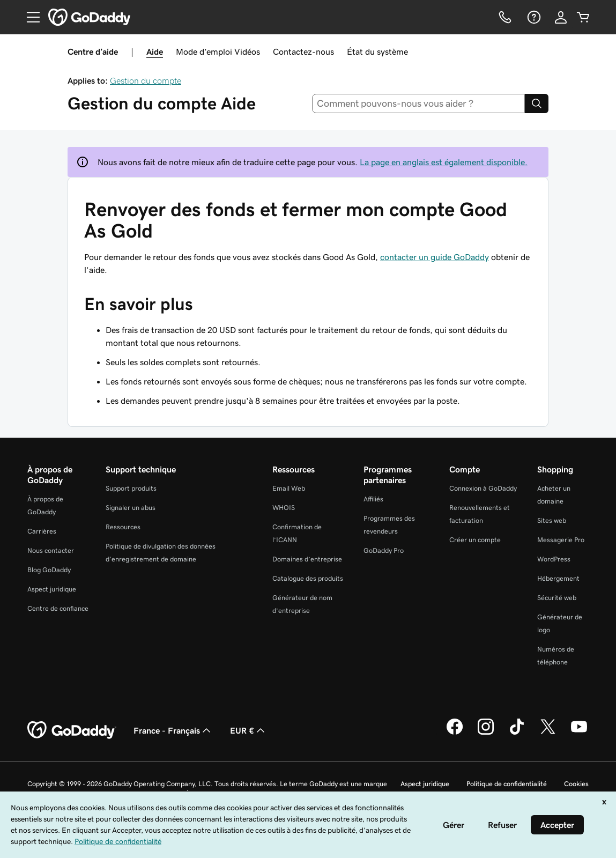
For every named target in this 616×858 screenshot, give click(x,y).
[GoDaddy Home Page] (72, 730)
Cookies (576, 784)
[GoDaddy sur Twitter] (548, 733)
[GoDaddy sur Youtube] (579, 733)
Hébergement (558, 578)
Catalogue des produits (308, 578)
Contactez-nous (303, 51)
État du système (377, 51)
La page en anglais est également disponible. (444, 162)
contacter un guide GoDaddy (435, 257)
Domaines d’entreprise (307, 559)
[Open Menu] (29, 17)
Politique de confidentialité (507, 784)
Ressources (123, 527)
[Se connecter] (561, 17)
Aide (155, 51)
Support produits (131, 488)
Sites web (552, 520)
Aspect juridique (52, 589)
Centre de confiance (58, 608)
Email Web (289, 488)
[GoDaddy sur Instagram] (486, 733)
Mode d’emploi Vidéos (218, 51)
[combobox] (418, 103)
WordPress (554, 559)
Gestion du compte (146, 80)
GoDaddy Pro (384, 550)
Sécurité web (557, 598)
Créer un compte (475, 540)
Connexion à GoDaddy (483, 488)
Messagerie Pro (561, 540)
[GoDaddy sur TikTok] (517, 733)
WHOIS (284, 508)
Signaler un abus (131, 508)
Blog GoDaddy (49, 570)
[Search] (537, 103)
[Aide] (533, 17)
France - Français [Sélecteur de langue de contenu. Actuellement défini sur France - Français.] (173, 730)
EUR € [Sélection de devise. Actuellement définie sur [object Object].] (248, 730)
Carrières (42, 531)
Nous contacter (51, 550)
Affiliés (373, 499)
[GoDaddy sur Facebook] (455, 733)
